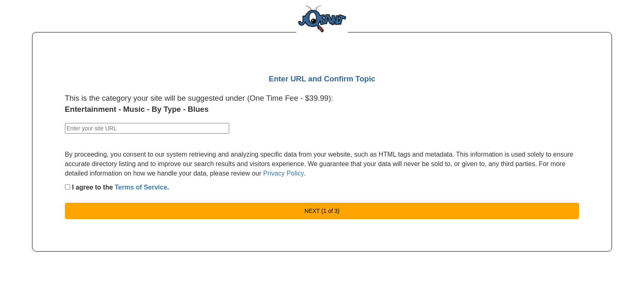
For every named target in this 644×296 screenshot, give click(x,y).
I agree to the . (117, 187)
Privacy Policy (283, 173)
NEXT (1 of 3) (322, 211)
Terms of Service (141, 187)
